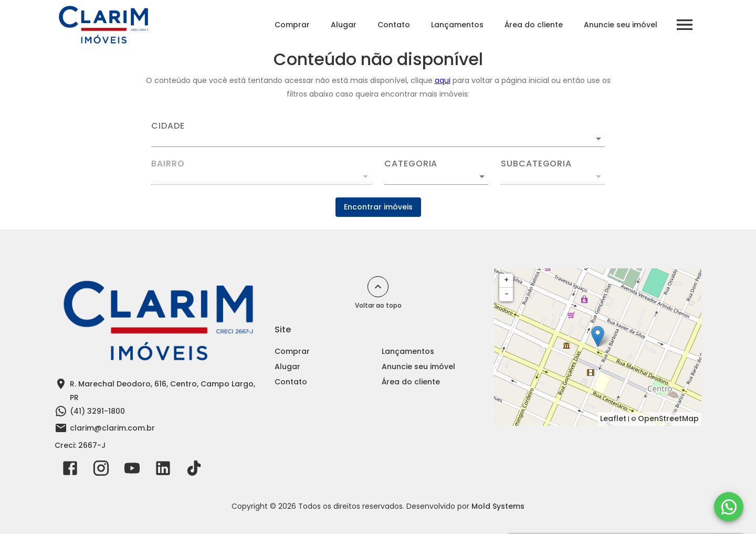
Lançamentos (457, 25)
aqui (443, 80)
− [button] (507, 294)
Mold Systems (498, 506)
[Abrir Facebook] (70, 470)
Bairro (168, 164)
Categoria (411, 164)
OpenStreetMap (668, 418)
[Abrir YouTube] (132, 470)
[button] (436, 176)
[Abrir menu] (685, 25)
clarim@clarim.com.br (112, 428)
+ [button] (506, 280)
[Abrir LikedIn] (163, 470)
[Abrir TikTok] (194, 470)
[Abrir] (598, 139)
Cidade (168, 126)
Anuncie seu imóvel (621, 25)
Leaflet (613, 418)
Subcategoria (536, 164)
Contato (394, 25)
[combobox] (378, 134)
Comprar (292, 25)
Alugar (344, 25)
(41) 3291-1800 (97, 411)
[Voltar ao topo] (378, 287)
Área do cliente (534, 25)
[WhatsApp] (729, 507)
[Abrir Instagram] (101, 470)
